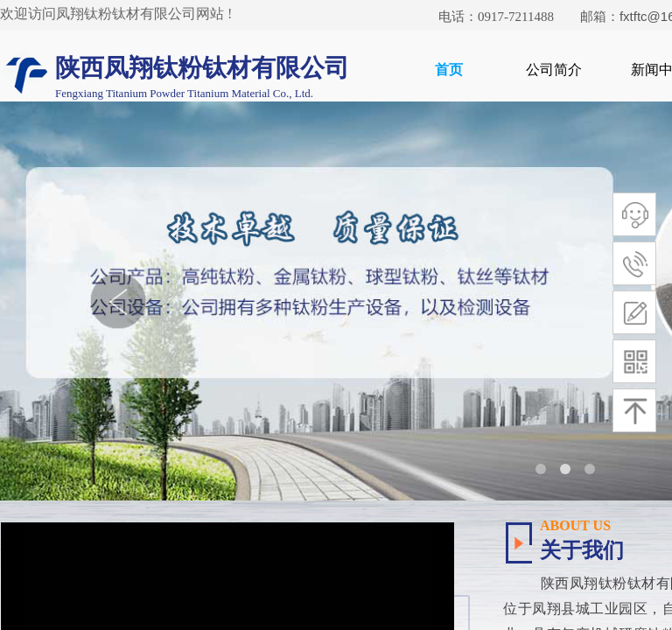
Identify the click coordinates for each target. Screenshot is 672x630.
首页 (449, 70)
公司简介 (554, 70)
